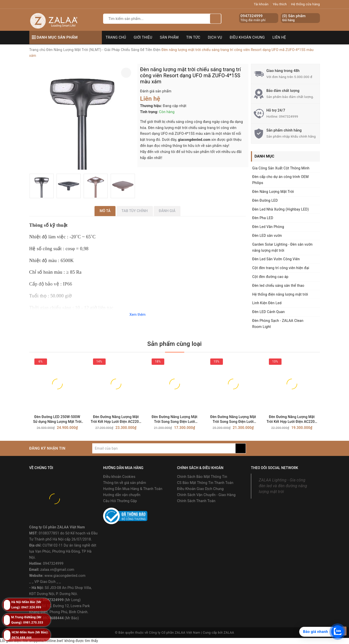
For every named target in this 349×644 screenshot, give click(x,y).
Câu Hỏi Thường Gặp (120, 501)
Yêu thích (280, 4)
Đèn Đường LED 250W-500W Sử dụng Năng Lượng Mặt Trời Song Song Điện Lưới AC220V (57, 419)
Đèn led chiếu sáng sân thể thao (278, 286)
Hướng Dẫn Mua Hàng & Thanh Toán (133, 489)
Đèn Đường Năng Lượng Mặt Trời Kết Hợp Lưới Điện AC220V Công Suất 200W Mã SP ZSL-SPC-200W (116, 419)
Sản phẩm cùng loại (174, 344)
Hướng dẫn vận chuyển (122, 495)
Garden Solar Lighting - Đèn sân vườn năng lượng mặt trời (282, 247)
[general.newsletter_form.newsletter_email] (164, 448)
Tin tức (193, 37)
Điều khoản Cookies (119, 477)
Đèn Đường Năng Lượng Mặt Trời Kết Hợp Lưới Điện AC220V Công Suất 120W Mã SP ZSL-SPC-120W (292, 419)
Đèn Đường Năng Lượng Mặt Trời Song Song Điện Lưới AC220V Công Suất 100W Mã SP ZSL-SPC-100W (175, 419)
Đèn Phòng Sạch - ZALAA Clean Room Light (278, 324)
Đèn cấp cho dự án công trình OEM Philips (281, 180)
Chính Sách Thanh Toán (196, 501)
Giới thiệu (143, 37)
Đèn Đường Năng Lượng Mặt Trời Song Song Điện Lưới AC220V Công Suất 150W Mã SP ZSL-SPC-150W (233, 419)
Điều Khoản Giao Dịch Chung (200, 489)
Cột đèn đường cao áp (270, 277)
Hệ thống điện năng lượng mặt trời (280, 294)
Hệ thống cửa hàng (305, 4)
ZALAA (229, 633)
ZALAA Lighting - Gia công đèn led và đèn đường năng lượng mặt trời (283, 486)
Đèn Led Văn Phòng (268, 227)
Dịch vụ (215, 37)
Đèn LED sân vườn (267, 236)
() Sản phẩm (294, 18)
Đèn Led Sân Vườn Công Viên (276, 259)
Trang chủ (116, 37)
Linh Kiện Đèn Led (267, 303)
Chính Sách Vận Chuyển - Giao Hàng (206, 495)
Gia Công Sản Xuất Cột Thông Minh (281, 168)
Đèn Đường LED (265, 200)
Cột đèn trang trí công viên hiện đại (281, 268)
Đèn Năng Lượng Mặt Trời (273, 192)
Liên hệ (279, 37)
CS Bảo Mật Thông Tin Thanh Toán (205, 483)
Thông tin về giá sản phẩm (125, 483)
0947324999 (252, 16)
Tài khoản (261, 4)
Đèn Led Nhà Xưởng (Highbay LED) (281, 209)
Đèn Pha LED (263, 218)
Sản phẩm (169, 37)
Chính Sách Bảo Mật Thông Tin (202, 477)
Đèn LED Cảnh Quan (269, 312)
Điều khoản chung (247, 37)
